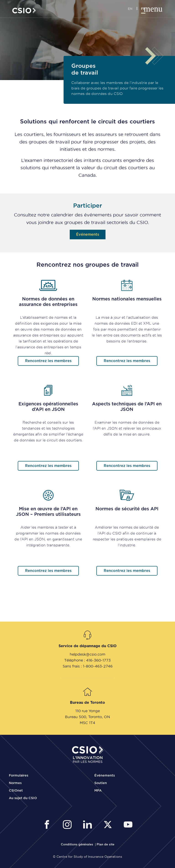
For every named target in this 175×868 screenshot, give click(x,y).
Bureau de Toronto (87, 703)
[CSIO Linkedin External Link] (89, 825)
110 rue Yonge (88, 711)
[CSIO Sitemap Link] (106, 845)
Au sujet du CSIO (23, 798)
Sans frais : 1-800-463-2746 (88, 666)
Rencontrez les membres (48, 361)
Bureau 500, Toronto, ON (87, 717)
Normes (15, 783)
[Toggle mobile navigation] (158, 9)
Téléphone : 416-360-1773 (87, 660)
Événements (105, 776)
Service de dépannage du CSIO (88, 646)
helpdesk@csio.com (87, 654)
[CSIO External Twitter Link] (109, 825)
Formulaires (19, 776)
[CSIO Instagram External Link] (68, 825)
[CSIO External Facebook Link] (48, 825)
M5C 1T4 (87, 723)
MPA (98, 791)
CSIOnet (16, 791)
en (130, 9)
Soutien (101, 783)
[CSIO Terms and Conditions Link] (77, 845)
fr (143, 9)
